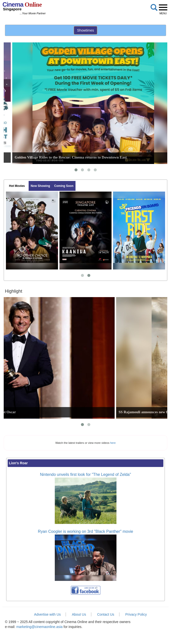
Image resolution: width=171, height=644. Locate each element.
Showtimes (85, 30)
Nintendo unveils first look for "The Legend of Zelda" (85, 474)
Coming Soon (64, 186)
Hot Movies (17, 186)
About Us (79, 614)
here (113, 443)
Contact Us (106, 614)
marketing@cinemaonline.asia (39, 627)
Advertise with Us (47, 614)
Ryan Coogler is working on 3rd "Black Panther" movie (86, 531)
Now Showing (40, 186)
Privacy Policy (136, 614)
